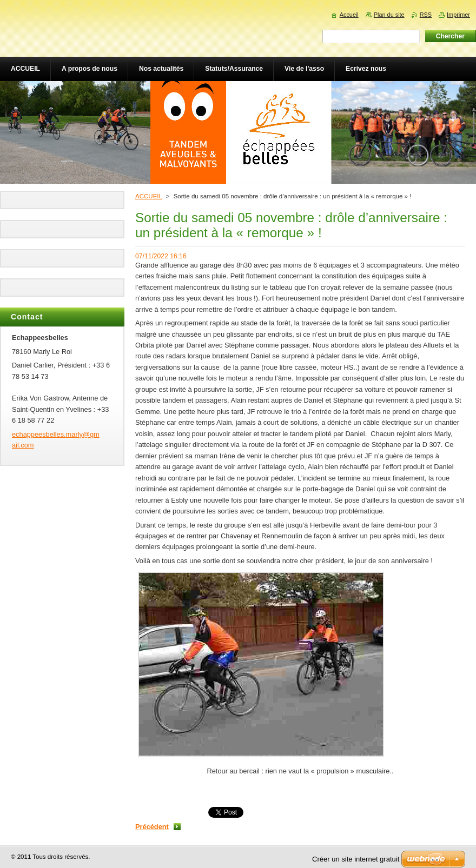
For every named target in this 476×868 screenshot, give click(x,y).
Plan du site (389, 15)
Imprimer (458, 15)
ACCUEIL (149, 196)
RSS (426, 15)
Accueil (349, 15)
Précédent (152, 827)
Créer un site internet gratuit (356, 859)
